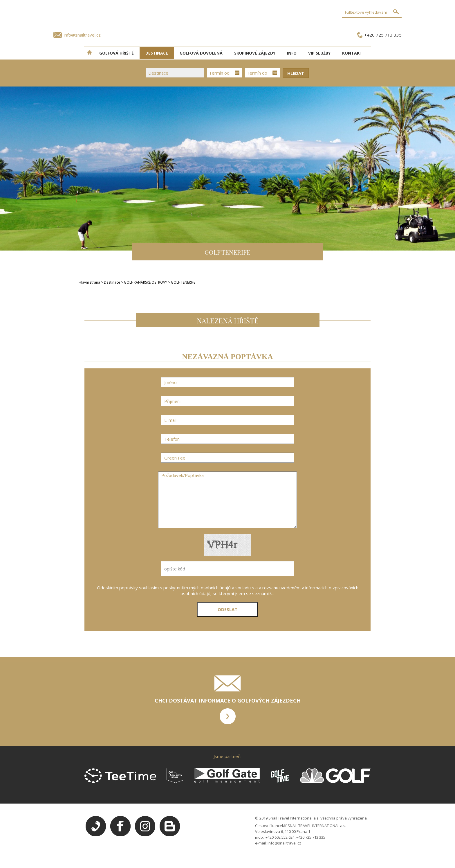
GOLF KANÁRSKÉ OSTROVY (146, 282)
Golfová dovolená (201, 53)
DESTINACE (157, 53)
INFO (292, 53)
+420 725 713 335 (383, 35)
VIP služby (319, 53)
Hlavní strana (89, 282)
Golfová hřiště (117, 53)
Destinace (112, 282)
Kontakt (352, 53)
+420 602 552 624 (280, 837)
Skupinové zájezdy (255, 53)
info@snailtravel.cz (82, 35)
